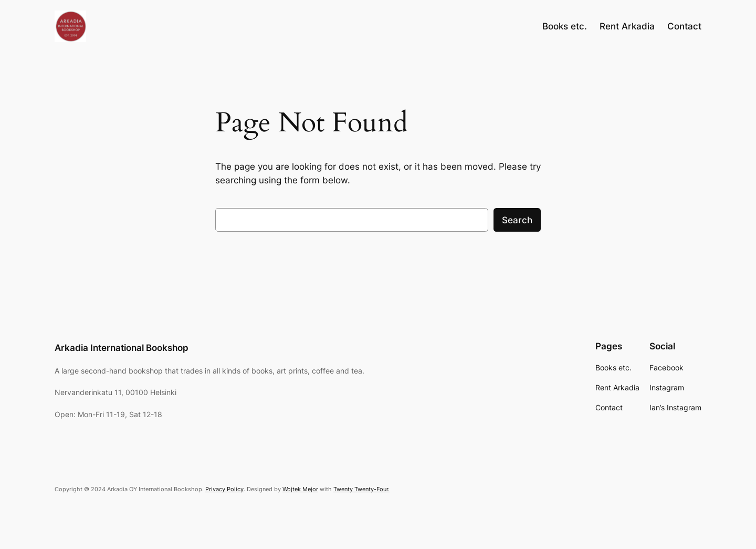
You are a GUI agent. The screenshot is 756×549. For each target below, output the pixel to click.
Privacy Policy (224, 489)
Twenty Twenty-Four (361, 489)
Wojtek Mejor (300, 489)
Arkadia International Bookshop (122, 348)
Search (517, 220)
